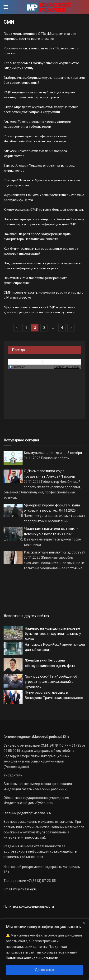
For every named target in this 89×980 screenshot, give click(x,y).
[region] (44, 950)
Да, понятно (44, 970)
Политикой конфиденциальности (32, 958)
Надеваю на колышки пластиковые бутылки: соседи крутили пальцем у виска (53, 634)
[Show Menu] (6, 7)
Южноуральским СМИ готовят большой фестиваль (44, 209)
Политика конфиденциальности (29, 906)
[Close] (84, 923)
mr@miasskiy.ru (25, 889)
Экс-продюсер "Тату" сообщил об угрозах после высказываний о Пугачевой (51, 682)
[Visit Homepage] (48, 7)
